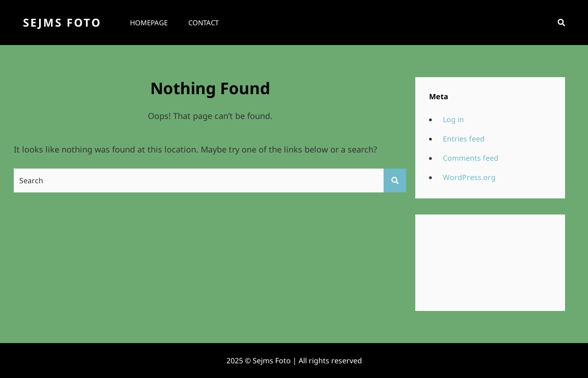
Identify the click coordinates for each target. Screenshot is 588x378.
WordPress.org (469, 177)
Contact (204, 23)
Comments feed (471, 158)
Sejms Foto (62, 22)
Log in (453, 119)
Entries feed (464, 139)
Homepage (149, 23)
